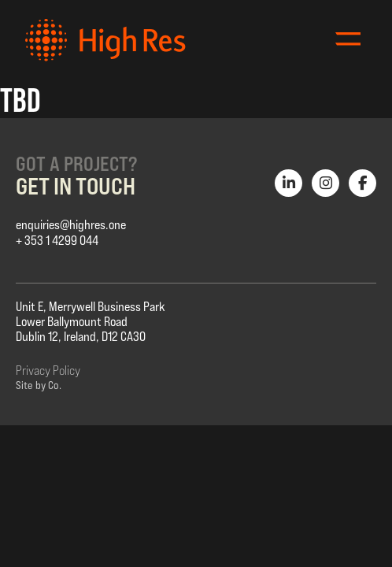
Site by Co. (39, 385)
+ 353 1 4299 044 (57, 241)
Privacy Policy (48, 371)
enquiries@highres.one (71, 225)
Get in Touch (76, 186)
